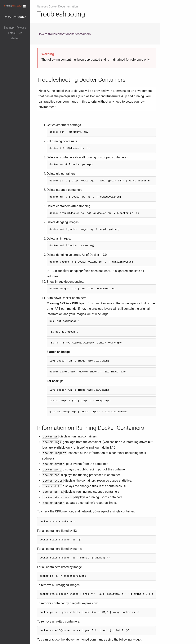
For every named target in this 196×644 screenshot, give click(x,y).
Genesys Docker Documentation (57, 7)
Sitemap (9, 28)
